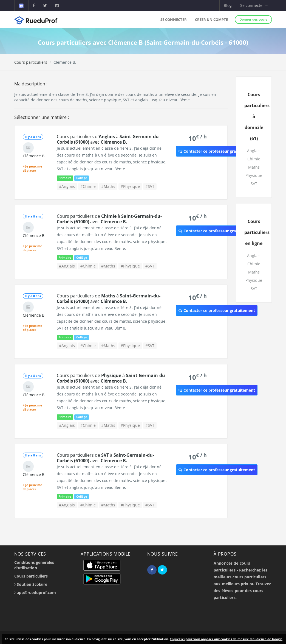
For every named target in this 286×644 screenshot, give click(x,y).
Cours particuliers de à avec (109, 219)
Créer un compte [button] (211, 19)
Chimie (254, 159)
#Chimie (88, 186)
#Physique (130, 186)
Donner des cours (253, 19)
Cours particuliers (31, 62)
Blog (228, 5)
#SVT (150, 186)
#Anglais (67, 186)
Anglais (254, 151)
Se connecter (174, 19)
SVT (254, 184)
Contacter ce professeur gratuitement (217, 151)
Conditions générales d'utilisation (34, 565)
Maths (254, 167)
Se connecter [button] (254, 5)
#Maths (108, 186)
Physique (254, 175)
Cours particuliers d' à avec (108, 139)
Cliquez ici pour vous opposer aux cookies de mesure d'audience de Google (226, 639)
